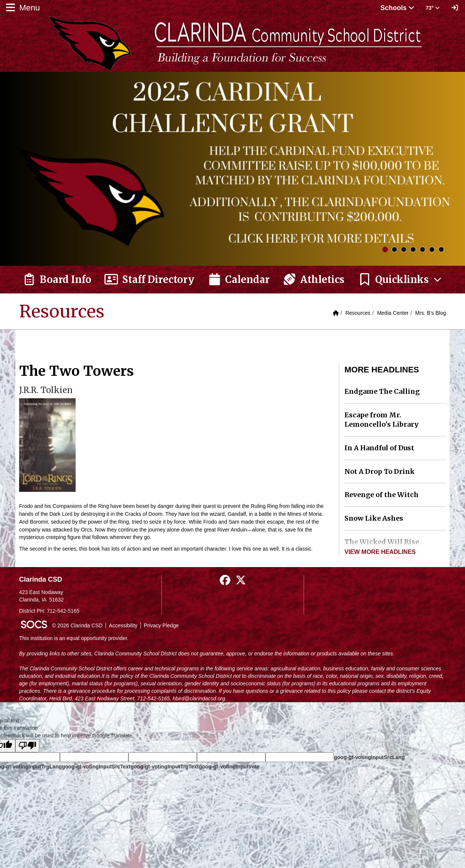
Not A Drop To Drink (380, 471)
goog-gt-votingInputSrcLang (369, 757)
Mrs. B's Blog (431, 313)
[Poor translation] (27, 746)
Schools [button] (397, 8)
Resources (358, 313)
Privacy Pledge (161, 625)
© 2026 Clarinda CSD (77, 625)
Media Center (393, 313)
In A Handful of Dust (379, 448)
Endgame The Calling (382, 391)
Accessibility (123, 625)
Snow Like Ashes (374, 518)
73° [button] (433, 8)
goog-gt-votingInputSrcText (96, 767)
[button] (400, 280)
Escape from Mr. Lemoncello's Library (382, 420)
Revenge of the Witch (382, 495)
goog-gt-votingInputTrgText (164, 767)
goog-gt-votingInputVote (229, 767)
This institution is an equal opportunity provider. (74, 638)
